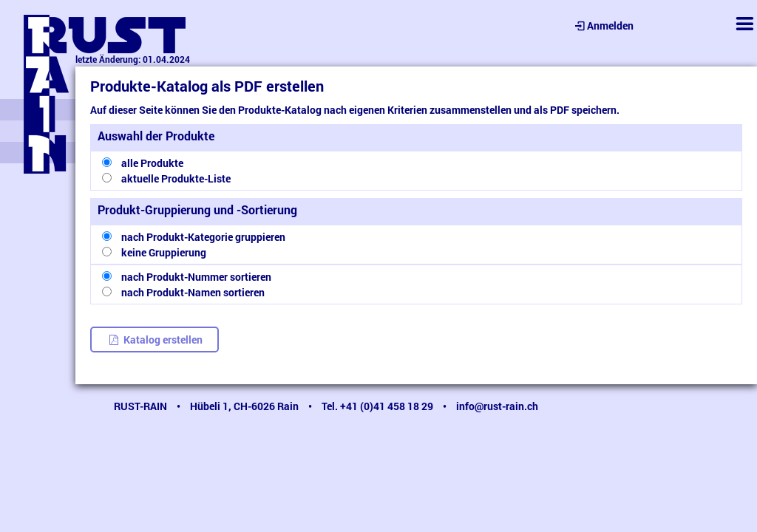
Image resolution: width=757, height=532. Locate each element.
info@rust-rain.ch (497, 406)
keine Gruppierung (164, 252)
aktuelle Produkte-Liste (176, 178)
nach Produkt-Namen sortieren (193, 292)
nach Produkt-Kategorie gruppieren (203, 237)
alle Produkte (152, 163)
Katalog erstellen (155, 340)
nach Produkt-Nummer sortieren (196, 277)
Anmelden (603, 25)
